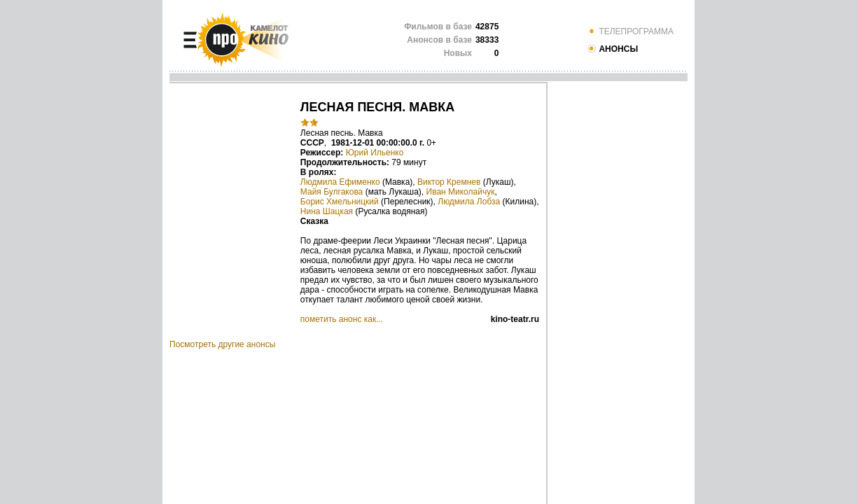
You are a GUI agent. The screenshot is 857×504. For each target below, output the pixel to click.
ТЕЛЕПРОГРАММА (630, 31)
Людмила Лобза (469, 202)
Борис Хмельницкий (340, 202)
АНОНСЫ (612, 49)
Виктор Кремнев (449, 182)
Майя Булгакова (332, 192)
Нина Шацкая (327, 211)
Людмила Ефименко (340, 182)
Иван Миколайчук (461, 192)
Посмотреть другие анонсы (222, 344)
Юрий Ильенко (375, 153)
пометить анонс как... (342, 319)
